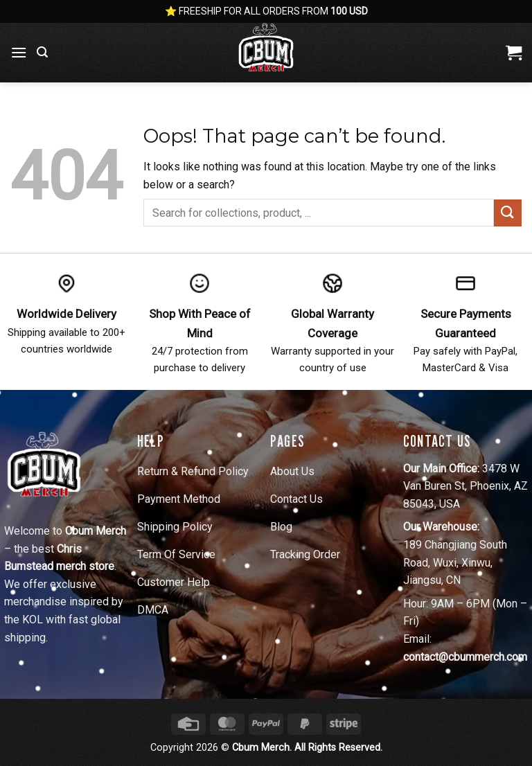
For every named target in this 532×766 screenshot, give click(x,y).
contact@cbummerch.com (465, 657)
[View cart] (514, 53)
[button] (19, 52)
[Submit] (508, 213)
